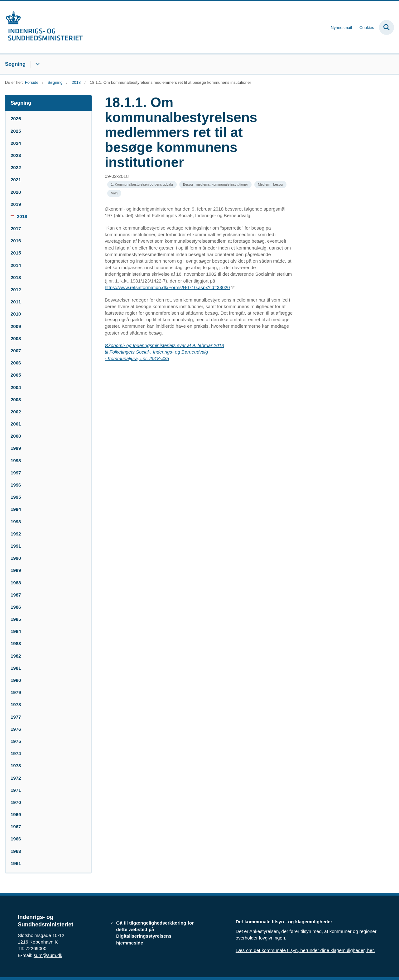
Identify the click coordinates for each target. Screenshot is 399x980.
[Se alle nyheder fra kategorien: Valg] (114, 193)
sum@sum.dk (48, 955)
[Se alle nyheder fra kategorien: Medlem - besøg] (270, 185)
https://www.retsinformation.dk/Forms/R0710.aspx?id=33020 (167, 287)
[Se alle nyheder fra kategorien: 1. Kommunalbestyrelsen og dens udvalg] (142, 185)
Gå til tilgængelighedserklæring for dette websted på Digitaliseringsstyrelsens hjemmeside (155, 933)
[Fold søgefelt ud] (387, 27)
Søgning (15, 64)
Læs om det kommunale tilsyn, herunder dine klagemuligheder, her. (305, 950)
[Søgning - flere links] (37, 64)
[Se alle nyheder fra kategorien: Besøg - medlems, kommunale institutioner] (215, 185)
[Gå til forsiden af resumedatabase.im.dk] (41, 27)
